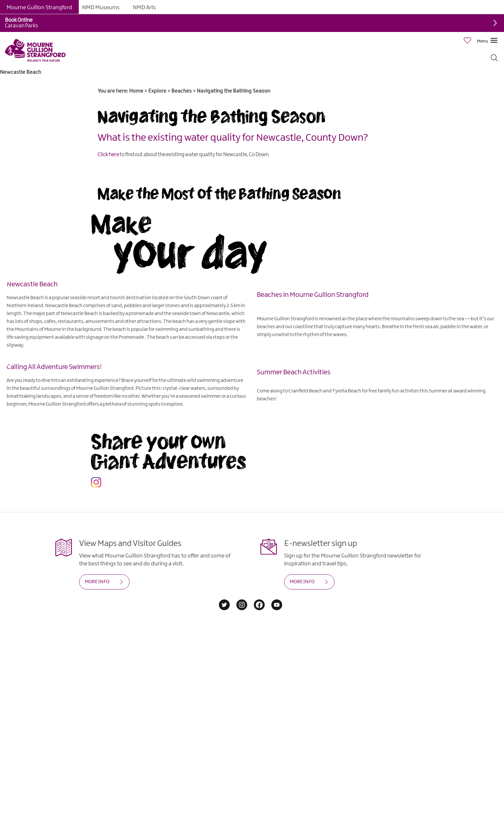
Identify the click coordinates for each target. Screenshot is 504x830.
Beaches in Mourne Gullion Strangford (313, 295)
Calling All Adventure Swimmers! (54, 367)
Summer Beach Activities (294, 372)
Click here (108, 155)
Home (136, 91)
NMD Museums (101, 8)
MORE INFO (97, 582)
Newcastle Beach (32, 284)
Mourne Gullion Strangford (39, 8)
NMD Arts (144, 8)
